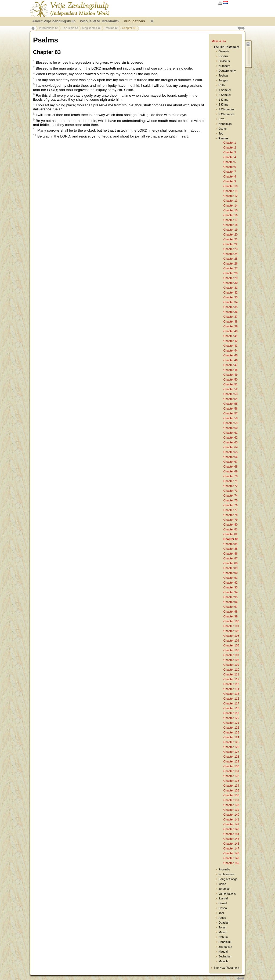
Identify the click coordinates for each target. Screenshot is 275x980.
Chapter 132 (231, 776)
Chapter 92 (231, 583)
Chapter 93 (231, 587)
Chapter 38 (231, 321)
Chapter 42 (231, 341)
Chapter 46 (231, 360)
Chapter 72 (231, 486)
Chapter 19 (231, 230)
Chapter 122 (231, 728)
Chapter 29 (231, 278)
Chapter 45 (231, 355)
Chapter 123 (231, 732)
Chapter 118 (231, 708)
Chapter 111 (231, 674)
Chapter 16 (231, 215)
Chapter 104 (231, 641)
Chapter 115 (231, 694)
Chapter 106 (231, 650)
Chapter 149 (231, 858)
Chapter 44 (231, 350)
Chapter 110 (231, 670)
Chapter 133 (231, 781)
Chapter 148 (231, 853)
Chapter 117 (231, 703)
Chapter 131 (231, 771)
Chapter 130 (231, 766)
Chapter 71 (231, 481)
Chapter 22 (231, 244)
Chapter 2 (230, 147)
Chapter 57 (231, 413)
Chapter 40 (231, 331)
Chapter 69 (231, 471)
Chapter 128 (231, 757)
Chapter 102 (231, 631)
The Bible (68, 28)
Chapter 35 (231, 307)
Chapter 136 (231, 795)
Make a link (219, 41)
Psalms (109, 28)
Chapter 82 (231, 534)
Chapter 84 (231, 544)
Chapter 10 (231, 186)
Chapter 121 (231, 723)
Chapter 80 (231, 525)
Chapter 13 (231, 201)
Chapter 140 (231, 815)
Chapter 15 (231, 210)
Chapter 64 (231, 447)
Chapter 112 (231, 679)
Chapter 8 (230, 176)
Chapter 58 (231, 418)
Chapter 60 (231, 428)
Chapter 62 (231, 437)
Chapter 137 (231, 800)
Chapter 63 (231, 442)
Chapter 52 (231, 389)
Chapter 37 (231, 317)
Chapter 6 (230, 167)
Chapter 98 (231, 612)
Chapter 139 (231, 810)
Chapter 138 (231, 805)
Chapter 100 (231, 621)
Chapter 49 (231, 375)
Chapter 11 (231, 191)
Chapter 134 (231, 786)
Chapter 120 (231, 718)
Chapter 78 (231, 515)
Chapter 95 (231, 597)
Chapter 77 (231, 510)
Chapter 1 (230, 143)
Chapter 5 (230, 162)
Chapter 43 (231, 346)
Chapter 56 (231, 408)
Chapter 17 (231, 220)
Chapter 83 (231, 539)
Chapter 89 (231, 568)
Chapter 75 (231, 500)
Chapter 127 (231, 752)
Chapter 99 (231, 616)
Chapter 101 (231, 626)
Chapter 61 (231, 433)
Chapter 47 (231, 365)
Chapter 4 (230, 157)
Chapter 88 (231, 563)
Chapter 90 (231, 573)
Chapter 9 (230, 181)
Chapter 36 (231, 312)
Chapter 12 (231, 196)
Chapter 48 (231, 370)
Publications (47, 28)
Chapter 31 (231, 288)
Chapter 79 (231, 520)
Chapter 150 (231, 863)
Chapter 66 (231, 457)
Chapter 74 (231, 496)
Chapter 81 (231, 529)
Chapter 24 (231, 254)
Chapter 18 (231, 225)
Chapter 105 (231, 645)
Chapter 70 (231, 476)
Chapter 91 (231, 578)
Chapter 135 (231, 790)
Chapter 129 (231, 761)
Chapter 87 (231, 558)
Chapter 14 (231, 205)
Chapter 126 (231, 747)
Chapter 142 (231, 824)
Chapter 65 (231, 452)
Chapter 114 (231, 689)
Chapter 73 (231, 491)
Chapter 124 (231, 737)
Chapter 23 (231, 249)
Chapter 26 (231, 263)
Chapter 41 (231, 336)
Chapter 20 (231, 234)
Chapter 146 (231, 844)
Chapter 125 (231, 742)
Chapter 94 (231, 592)
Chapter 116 (231, 699)
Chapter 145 (231, 839)
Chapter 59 (231, 423)
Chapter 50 (231, 379)
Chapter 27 (231, 268)
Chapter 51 (231, 384)
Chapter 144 (231, 834)
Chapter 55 (231, 404)
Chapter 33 (231, 297)
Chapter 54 (231, 399)
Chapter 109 (231, 665)
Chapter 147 (231, 848)
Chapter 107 (231, 655)
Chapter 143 (231, 829)
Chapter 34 (231, 302)
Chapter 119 (231, 713)
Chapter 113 (231, 684)
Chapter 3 (230, 152)
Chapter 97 (231, 607)
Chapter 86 (231, 554)
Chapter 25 (231, 259)
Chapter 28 (231, 273)
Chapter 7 (230, 172)
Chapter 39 (231, 326)
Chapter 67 (231, 462)
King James (90, 28)
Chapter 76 (231, 505)
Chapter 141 (231, 819)
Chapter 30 (231, 283)
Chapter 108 (231, 660)
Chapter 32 (231, 292)
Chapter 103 (231, 636)
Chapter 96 (231, 602)
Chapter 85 (231, 549)
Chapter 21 (231, 239)
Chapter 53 (231, 394)
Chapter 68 (231, 467)
